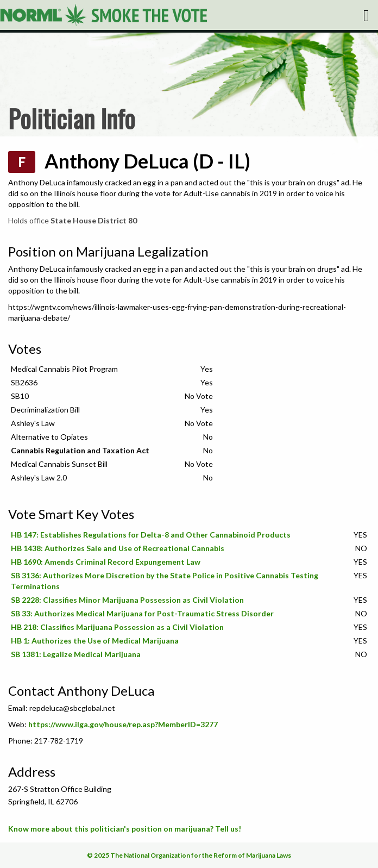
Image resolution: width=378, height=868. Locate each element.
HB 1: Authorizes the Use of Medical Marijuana (95, 641)
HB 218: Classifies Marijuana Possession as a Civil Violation (117, 627)
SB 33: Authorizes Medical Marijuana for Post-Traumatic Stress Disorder (142, 613)
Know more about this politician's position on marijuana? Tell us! (125, 829)
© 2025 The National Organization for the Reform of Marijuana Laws (189, 855)
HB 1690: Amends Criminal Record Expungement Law (106, 562)
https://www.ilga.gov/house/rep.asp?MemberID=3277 (123, 724)
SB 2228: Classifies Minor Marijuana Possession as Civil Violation (127, 600)
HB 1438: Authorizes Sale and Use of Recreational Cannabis (118, 548)
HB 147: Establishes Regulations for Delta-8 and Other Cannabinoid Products (151, 535)
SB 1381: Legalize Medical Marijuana (76, 654)
